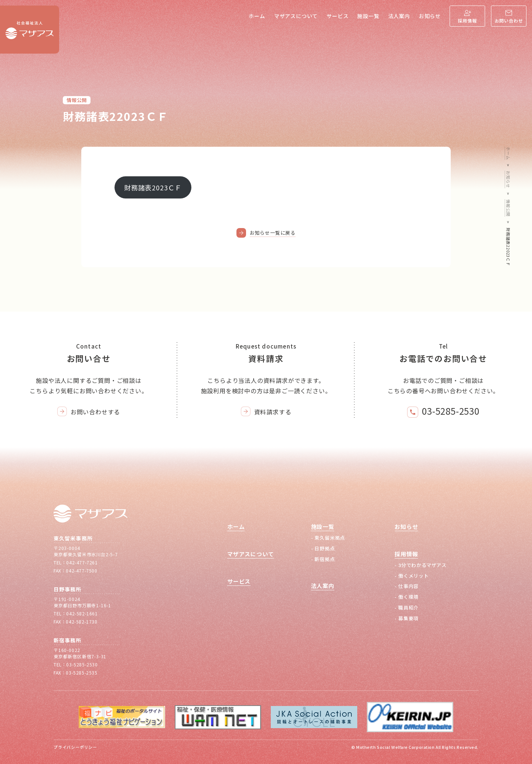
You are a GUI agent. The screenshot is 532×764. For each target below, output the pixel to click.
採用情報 (467, 21)
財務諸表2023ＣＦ (153, 187)
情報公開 (77, 100)
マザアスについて (296, 16)
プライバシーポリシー (75, 747)
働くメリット (414, 576)
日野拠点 (325, 548)
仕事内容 (408, 586)
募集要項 (408, 618)
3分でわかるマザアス (422, 565)
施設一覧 (368, 16)
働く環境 (408, 597)
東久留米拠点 (330, 538)
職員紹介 (408, 607)
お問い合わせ (509, 21)
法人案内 (399, 16)
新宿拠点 (325, 559)
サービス (337, 16)
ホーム (257, 16)
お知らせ (430, 16)
